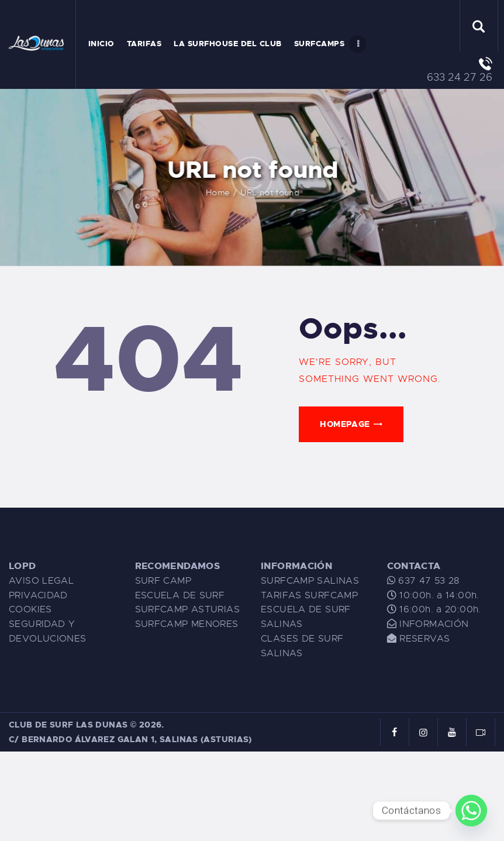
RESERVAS (424, 639)
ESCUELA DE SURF (180, 595)
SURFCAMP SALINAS (310, 581)
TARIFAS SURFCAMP (309, 595)
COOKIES (30, 609)
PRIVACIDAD (38, 595)
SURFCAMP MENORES (187, 624)
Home (237, 192)
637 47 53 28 (427, 581)
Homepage (345, 424)
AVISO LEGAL (41, 581)
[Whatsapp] (471, 811)
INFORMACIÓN (434, 624)
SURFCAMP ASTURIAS (187, 609)
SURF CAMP (163, 581)
